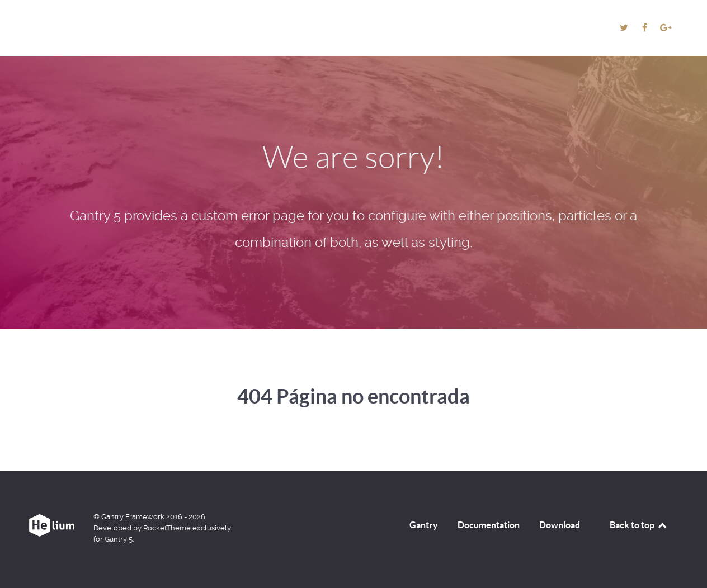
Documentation (489, 525)
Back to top (639, 525)
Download (560, 525)
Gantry (424, 525)
